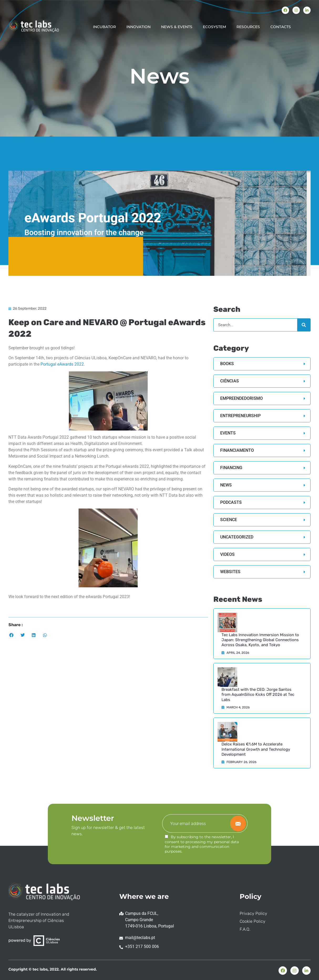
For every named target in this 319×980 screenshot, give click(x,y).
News (226, 485)
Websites (230, 572)
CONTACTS (281, 27)
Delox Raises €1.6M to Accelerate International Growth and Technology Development (256, 749)
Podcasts (231, 502)
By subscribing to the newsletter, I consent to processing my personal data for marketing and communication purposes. (202, 844)
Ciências (230, 381)
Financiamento (237, 450)
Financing (231, 468)
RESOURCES (248, 27)
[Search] (304, 325)
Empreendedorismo (241, 398)
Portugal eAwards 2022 (62, 364)
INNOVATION (138, 27)
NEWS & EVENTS (177, 27)
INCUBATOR (104, 27)
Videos (227, 554)
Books (227, 364)
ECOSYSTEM (214, 27)
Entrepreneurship (240, 416)
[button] (11, 635)
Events (228, 433)
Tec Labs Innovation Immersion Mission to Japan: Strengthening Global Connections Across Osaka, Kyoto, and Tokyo (260, 640)
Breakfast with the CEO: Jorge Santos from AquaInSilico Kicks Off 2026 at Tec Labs (258, 694)
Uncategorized (237, 537)
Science (229, 520)
